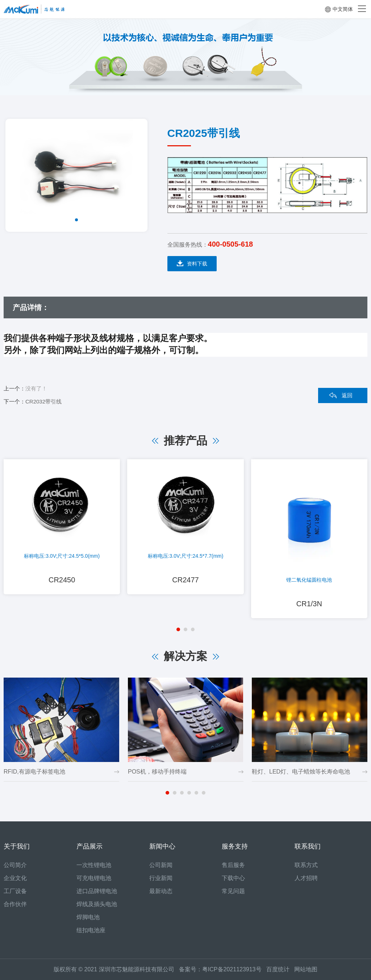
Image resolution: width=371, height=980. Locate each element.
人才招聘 (306, 878)
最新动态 (161, 891)
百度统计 (280, 969)
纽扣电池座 (91, 930)
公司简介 (15, 865)
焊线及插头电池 (97, 904)
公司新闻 (161, 865)
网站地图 (306, 969)
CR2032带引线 (43, 401)
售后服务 (233, 865)
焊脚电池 (88, 917)
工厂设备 (15, 891)
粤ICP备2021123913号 (232, 969)
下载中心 (233, 878)
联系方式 (306, 865)
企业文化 (15, 878)
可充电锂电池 (94, 878)
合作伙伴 (15, 904)
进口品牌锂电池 (97, 891)
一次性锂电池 (94, 865)
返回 (347, 395)
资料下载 (192, 263)
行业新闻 (161, 878)
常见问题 (233, 891)
